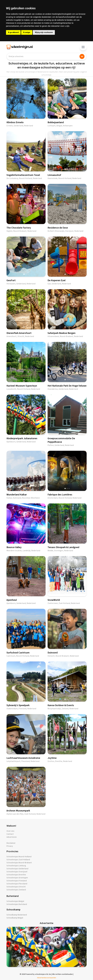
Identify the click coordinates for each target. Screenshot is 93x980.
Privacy (10, 846)
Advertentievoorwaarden (47, 978)
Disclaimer (11, 843)
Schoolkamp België (15, 918)
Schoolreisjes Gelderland (17, 869)
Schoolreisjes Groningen (17, 878)
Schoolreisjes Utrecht (16, 887)
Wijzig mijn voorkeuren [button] (44, 32)
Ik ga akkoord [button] (13, 32)
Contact (10, 834)
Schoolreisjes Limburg (16, 866)
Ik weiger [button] (27, 32)
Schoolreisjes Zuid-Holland (18, 860)
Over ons (10, 831)
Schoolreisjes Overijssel (17, 872)
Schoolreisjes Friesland (17, 881)
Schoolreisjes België (15, 901)
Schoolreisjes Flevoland (17, 884)
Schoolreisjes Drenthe (16, 875)
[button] (24, 116)
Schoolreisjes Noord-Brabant (19, 863)
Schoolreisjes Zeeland (16, 890)
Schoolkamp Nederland (17, 915)
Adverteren (12, 837)
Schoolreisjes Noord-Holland (19, 857)
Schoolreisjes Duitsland (17, 904)
